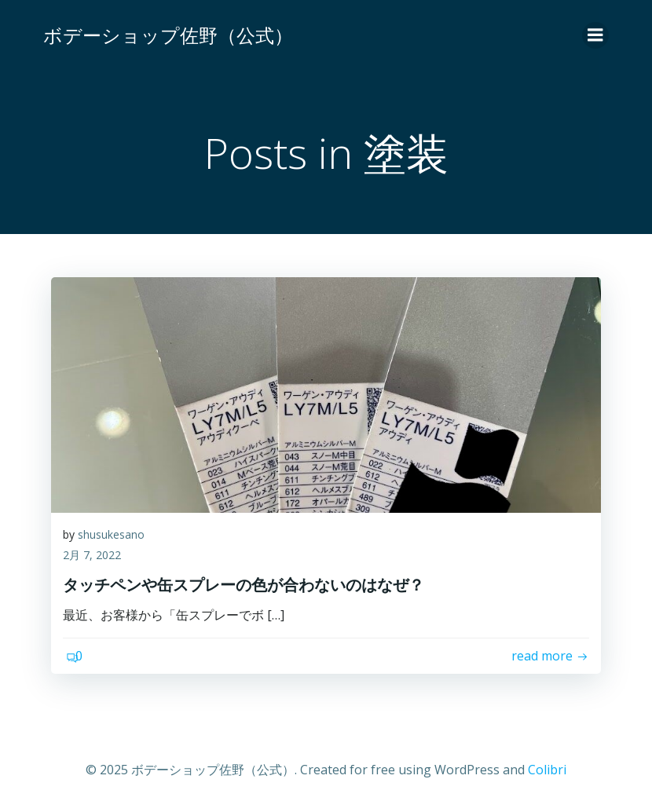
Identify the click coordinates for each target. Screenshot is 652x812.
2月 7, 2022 (92, 555)
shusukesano (111, 534)
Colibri (547, 770)
